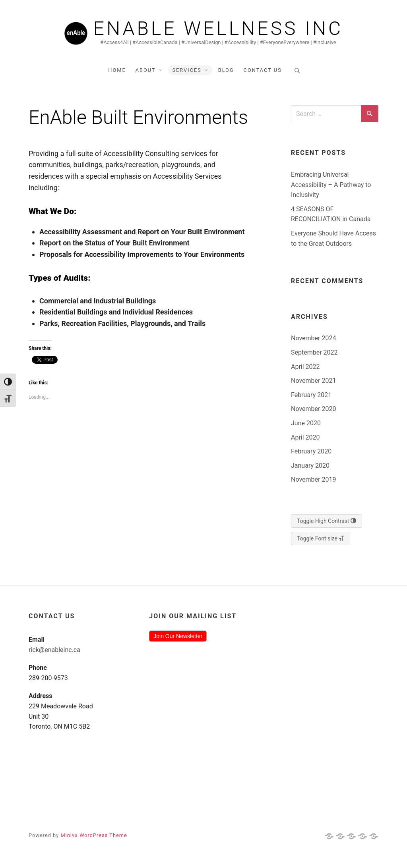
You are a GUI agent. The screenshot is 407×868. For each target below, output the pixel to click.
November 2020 (313, 409)
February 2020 (311, 451)
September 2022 (314, 352)
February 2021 (311, 395)
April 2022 (305, 367)
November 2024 (313, 338)
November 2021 (313, 381)
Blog (226, 70)
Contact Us (263, 70)
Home (117, 70)
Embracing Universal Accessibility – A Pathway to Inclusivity (331, 185)
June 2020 (306, 423)
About (146, 70)
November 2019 (313, 479)
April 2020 (305, 437)
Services (187, 70)
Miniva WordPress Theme (94, 835)
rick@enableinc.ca (54, 650)
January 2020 (310, 466)
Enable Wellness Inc (218, 29)
